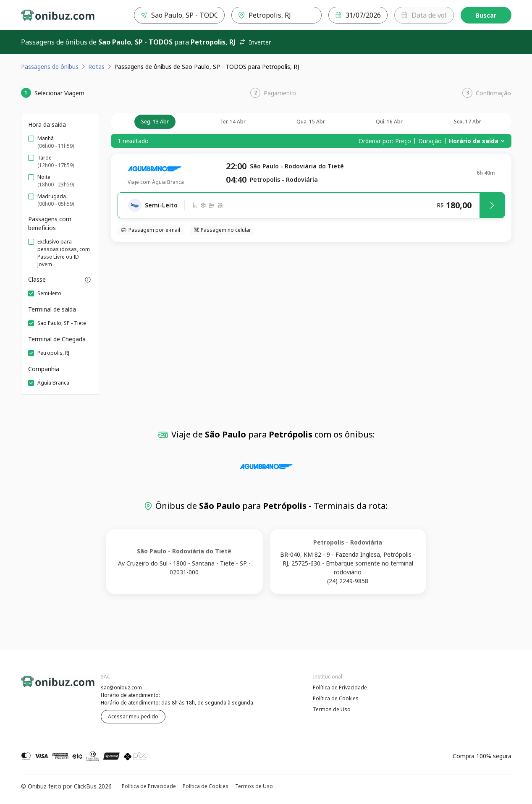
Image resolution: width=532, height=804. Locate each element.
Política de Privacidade (340, 687)
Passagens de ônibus (50, 67)
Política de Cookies (336, 698)
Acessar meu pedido (133, 716)
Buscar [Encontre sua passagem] (486, 15)
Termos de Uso (332, 709)
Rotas (96, 67)
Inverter (255, 42)
